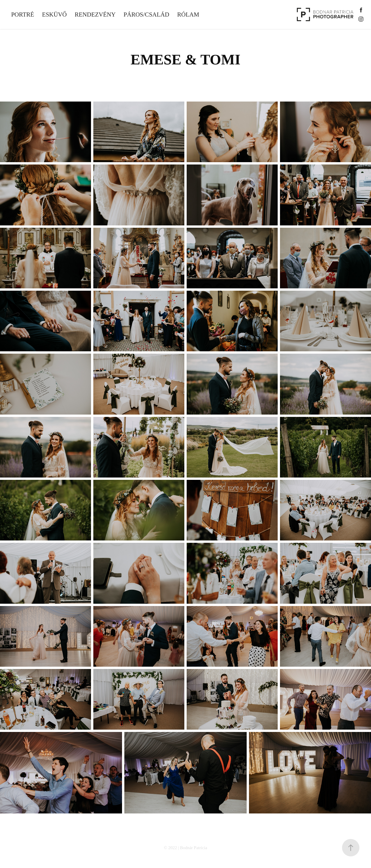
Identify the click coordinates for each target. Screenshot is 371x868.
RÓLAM (188, 15)
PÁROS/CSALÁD (146, 15)
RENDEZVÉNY (95, 15)
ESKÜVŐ (54, 15)
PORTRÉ (22, 15)
